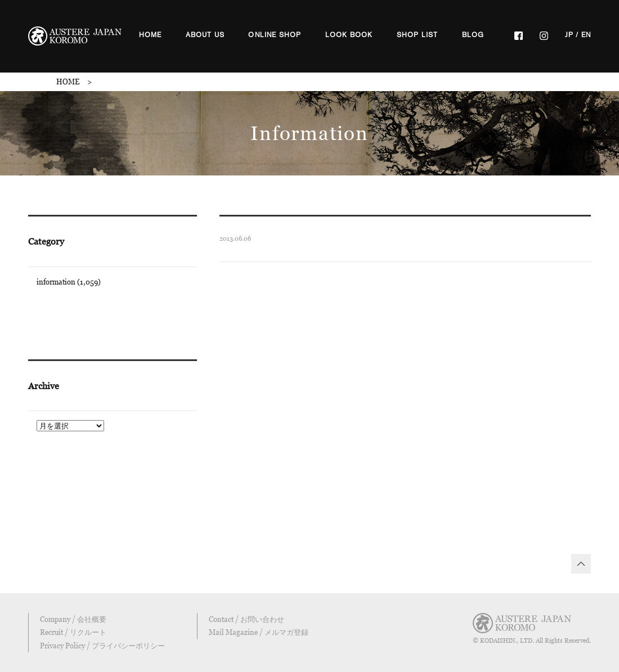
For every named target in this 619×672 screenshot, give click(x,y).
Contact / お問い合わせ (246, 619)
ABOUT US (205, 35)
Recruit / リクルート (73, 632)
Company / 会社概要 (73, 619)
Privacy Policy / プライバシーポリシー (102, 646)
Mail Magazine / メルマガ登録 (259, 632)
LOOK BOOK (349, 35)
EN (586, 35)
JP (569, 35)
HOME (151, 35)
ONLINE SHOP (275, 35)
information (56, 282)
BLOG (473, 35)
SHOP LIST (418, 35)
